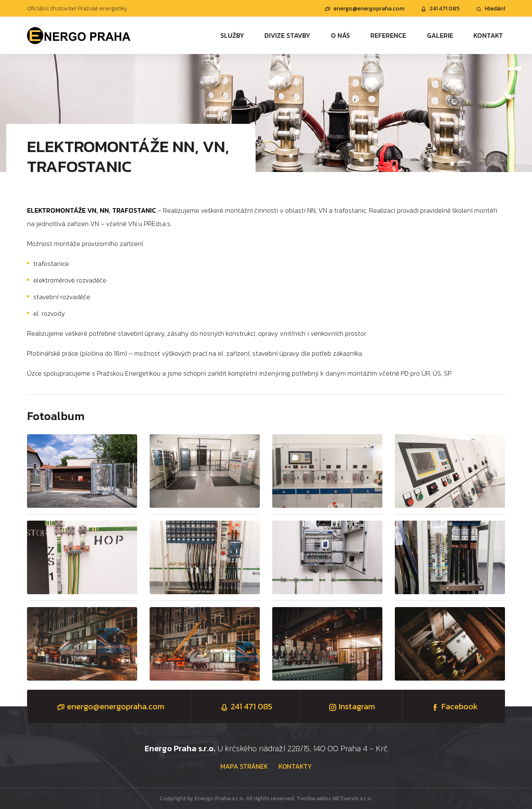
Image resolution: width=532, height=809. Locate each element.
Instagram (351, 706)
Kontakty (295, 766)
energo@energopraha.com (365, 9)
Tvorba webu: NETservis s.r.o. (334, 798)
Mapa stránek (244, 766)
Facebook (453, 706)
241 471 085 (440, 9)
